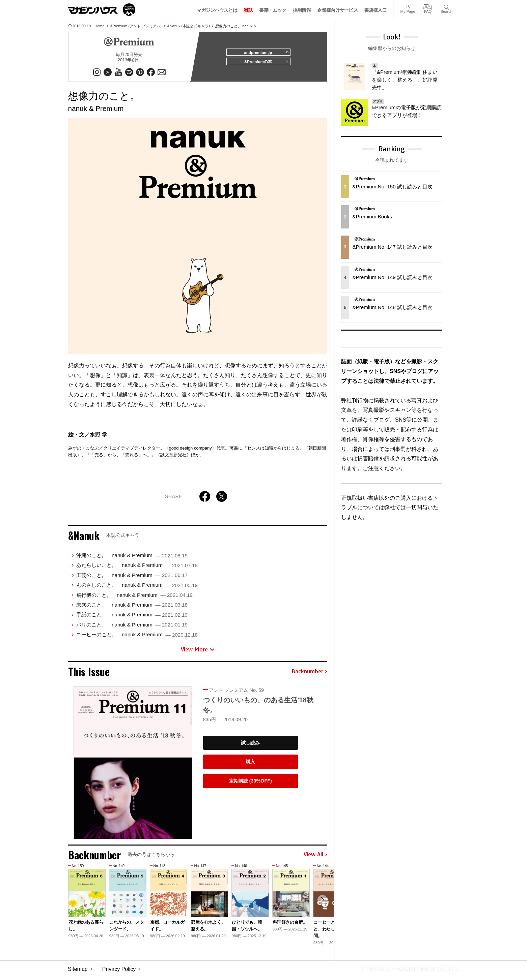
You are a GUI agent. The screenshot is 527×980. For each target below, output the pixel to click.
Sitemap (78, 972)
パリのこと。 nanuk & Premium (132, 627)
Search (447, 6)
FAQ (428, 6)
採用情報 (302, 10)
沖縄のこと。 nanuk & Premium (132, 558)
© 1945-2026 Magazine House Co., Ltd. (406, 972)
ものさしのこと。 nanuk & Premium (137, 588)
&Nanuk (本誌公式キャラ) (188, 26)
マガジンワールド (102, 10)
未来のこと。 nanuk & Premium (132, 608)
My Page (408, 6)
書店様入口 (376, 10)
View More (198, 652)
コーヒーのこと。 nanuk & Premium (137, 637)
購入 (250, 765)
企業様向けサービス (337, 10)
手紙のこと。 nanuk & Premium (132, 618)
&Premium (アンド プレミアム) (136, 26)
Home (99, 26)
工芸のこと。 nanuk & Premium (132, 578)
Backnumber (309, 675)
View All (315, 858)
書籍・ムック (273, 10)
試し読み (250, 745)
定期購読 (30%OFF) (251, 784)
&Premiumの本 (264, 65)
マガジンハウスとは (217, 10)
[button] (321, 904)
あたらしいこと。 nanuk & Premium (137, 568)
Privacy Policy (119, 972)
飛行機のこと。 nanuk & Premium (134, 598)
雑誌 (248, 10)
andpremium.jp (263, 53)
